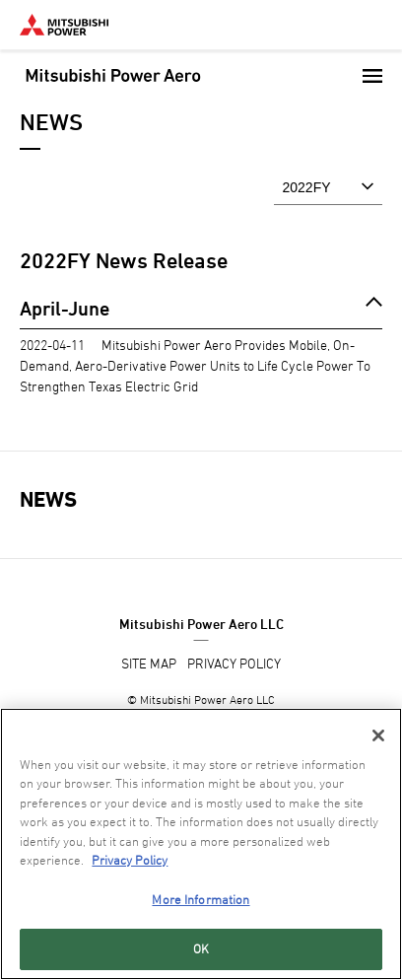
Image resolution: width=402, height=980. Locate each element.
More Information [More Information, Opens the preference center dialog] (201, 899)
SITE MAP (149, 663)
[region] (201, 844)
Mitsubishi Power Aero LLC (201, 624)
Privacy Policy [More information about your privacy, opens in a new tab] (130, 860)
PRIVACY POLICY (234, 663)
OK (201, 948)
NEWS (48, 499)
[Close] (378, 735)
